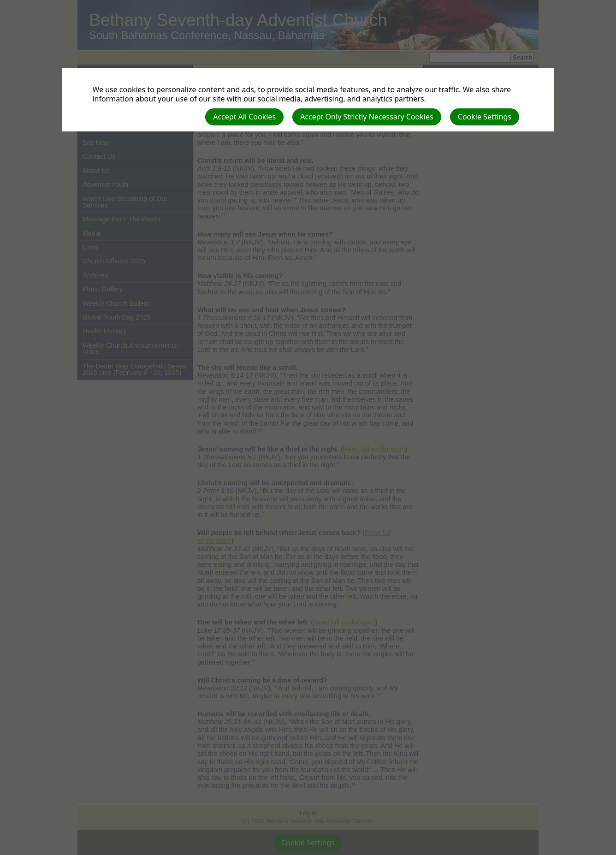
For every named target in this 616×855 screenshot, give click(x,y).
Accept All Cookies (244, 117)
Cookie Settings (485, 117)
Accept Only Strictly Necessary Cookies (367, 117)
